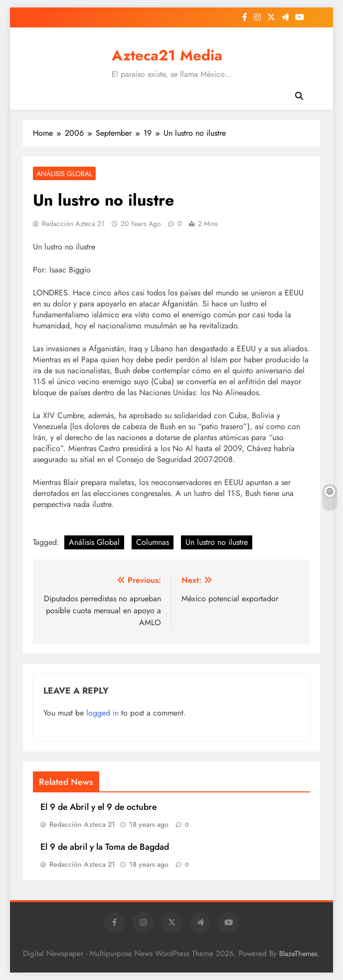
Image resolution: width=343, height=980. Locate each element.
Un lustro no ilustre (217, 542)
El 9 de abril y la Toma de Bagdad (105, 847)
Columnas (153, 542)
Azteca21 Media (167, 55)
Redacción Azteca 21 (73, 224)
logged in (102, 713)
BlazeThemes (298, 954)
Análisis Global (64, 174)
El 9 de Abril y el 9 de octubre (98, 807)
